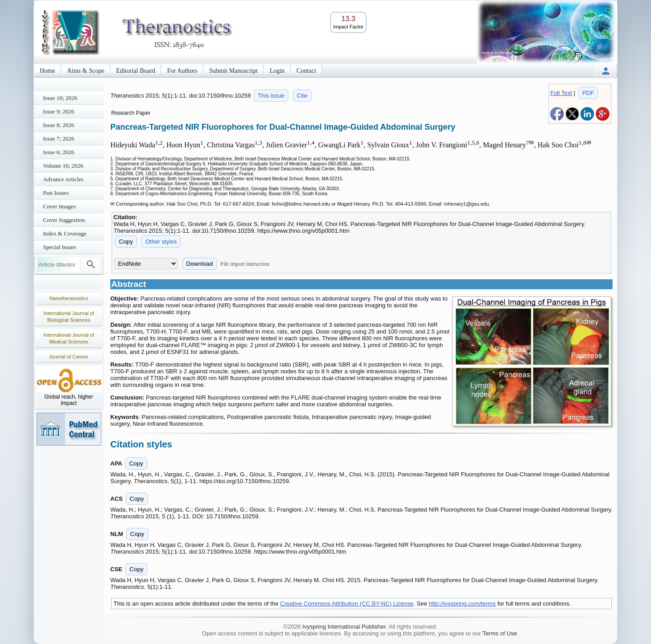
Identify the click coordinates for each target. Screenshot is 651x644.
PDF (588, 93)
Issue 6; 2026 (59, 152)
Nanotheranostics (69, 298)
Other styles (161, 242)
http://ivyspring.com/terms (462, 604)
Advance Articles (63, 179)
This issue (271, 96)
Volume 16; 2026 (63, 166)
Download (200, 264)
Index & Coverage (65, 233)
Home (47, 71)
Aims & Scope (85, 71)
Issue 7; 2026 (59, 139)
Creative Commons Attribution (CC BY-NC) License (347, 604)
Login (277, 71)
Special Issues (59, 247)
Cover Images (59, 206)
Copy (126, 242)
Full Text (561, 93)
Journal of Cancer (69, 357)
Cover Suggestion (64, 220)
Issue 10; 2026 (60, 98)
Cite (302, 96)
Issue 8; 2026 (59, 125)
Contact (307, 71)
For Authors (182, 71)
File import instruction (245, 264)
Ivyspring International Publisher (344, 627)
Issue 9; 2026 (59, 111)
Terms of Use (500, 633)
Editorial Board (136, 71)
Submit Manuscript (234, 71)
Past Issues (56, 193)
